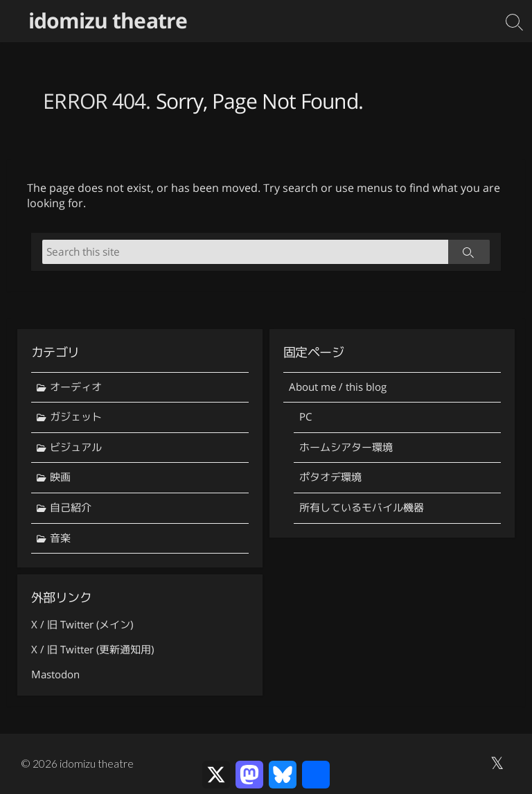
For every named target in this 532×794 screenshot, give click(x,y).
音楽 (60, 538)
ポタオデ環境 (330, 477)
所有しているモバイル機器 (362, 508)
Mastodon (55, 674)
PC (305, 417)
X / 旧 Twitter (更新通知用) (92, 650)
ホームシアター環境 (346, 447)
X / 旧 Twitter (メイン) (82, 625)
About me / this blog (338, 387)
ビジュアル (76, 447)
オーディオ (76, 387)
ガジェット (76, 417)
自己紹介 (71, 508)
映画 (60, 477)
